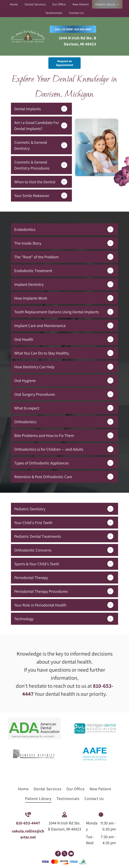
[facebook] (58, 854)
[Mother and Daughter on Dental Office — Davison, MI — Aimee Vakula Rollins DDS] (97, 147)
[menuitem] (14, 4)
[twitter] (64, 854)
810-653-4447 (28, 823)
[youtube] (71, 854)
